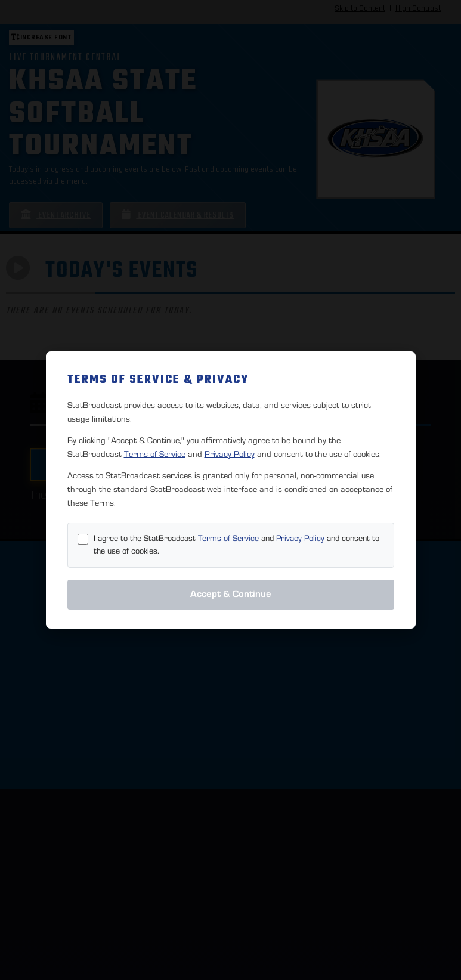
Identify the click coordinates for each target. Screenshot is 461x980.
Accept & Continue (231, 594)
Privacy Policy (230, 454)
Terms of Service (155, 454)
